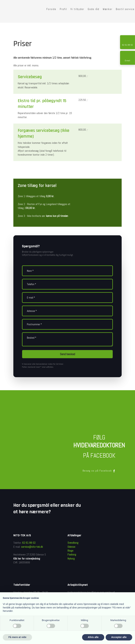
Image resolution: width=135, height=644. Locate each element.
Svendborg (73, 543)
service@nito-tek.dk (32, 547)
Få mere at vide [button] (17, 637)
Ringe (70, 551)
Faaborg (72, 555)
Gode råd (94, 9)
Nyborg (71, 559)
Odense (71, 547)
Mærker (108, 9)
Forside (51, 9)
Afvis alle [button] (93, 637)
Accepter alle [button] (119, 637)
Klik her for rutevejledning (27, 559)
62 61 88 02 (29, 543)
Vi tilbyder (77, 9)
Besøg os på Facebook (99, 471)
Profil (63, 9)
